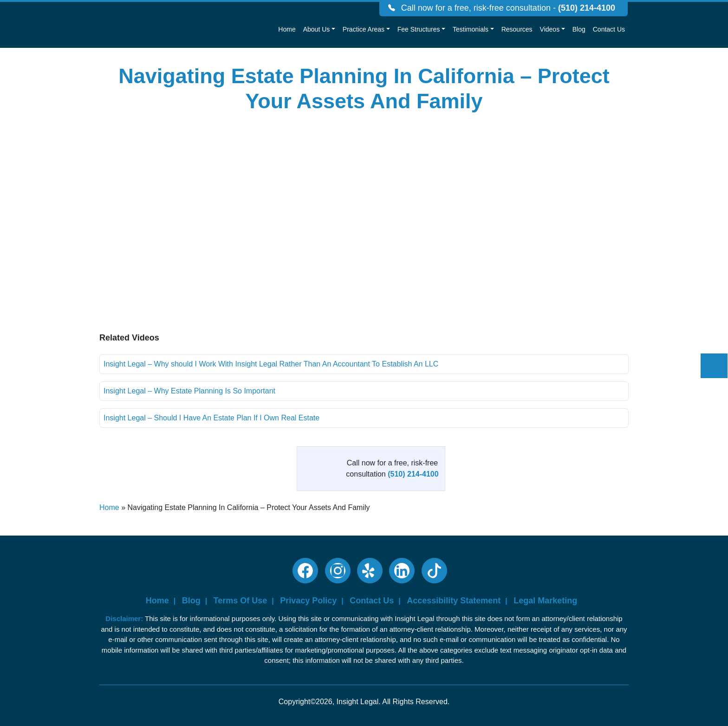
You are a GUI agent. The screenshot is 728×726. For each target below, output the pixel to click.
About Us (317, 29)
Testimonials (471, 29)
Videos (550, 29)
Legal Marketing (545, 601)
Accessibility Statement (454, 601)
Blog (579, 29)
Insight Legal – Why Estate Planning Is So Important (189, 391)
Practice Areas (364, 29)
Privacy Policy (308, 601)
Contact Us (609, 29)
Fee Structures (419, 29)
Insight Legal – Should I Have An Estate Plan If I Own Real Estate (211, 418)
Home (287, 29)
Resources (517, 29)
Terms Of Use (240, 601)
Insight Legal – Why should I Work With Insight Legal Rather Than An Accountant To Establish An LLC (271, 364)
